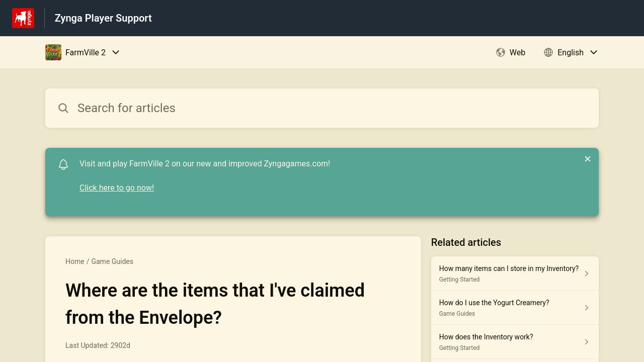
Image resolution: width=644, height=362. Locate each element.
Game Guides (112, 261)
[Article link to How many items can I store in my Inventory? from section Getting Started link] (515, 274)
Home (75, 261)
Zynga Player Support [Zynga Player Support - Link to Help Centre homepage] (103, 18)
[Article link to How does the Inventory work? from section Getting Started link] (515, 342)
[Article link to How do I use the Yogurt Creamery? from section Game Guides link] (515, 308)
